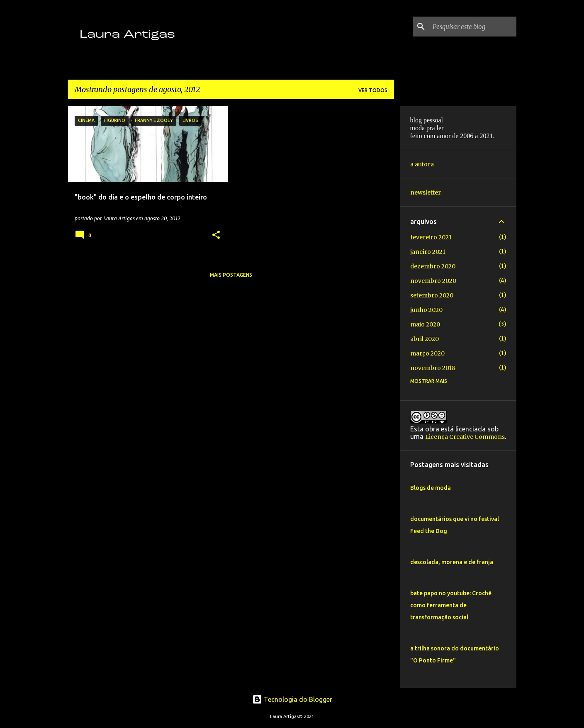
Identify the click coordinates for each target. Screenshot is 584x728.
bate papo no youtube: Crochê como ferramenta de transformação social (451, 605)
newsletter (426, 192)
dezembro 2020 (433, 266)
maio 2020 (425, 324)
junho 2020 (426, 310)
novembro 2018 (433, 368)
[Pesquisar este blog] (473, 27)
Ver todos (373, 90)
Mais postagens (231, 275)
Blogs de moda (431, 488)
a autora (422, 164)
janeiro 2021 (428, 252)
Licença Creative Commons (465, 437)
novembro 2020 (433, 281)
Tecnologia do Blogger (292, 699)
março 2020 (427, 353)
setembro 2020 (432, 295)
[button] (216, 235)
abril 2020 (425, 339)
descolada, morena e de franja (452, 562)
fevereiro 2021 (431, 237)
